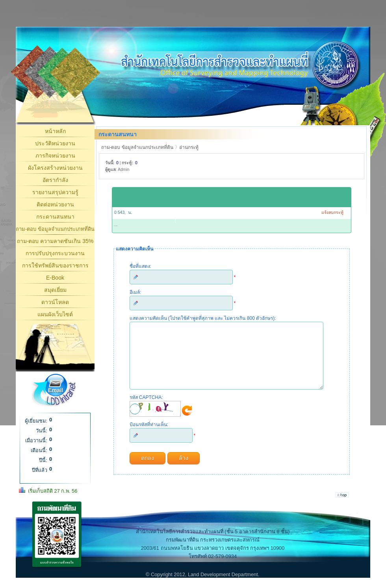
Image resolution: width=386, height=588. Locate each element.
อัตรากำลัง (55, 180)
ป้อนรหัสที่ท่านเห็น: (149, 436)
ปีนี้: (43, 460)
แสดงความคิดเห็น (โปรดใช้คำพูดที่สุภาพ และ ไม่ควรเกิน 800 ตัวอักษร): (203, 318)
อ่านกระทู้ (189, 147)
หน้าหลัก (55, 131)
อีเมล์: (135, 292)
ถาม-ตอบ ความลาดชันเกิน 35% (55, 241)
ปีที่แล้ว (40, 470)
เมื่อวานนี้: (36, 441)
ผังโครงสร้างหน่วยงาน (55, 168)
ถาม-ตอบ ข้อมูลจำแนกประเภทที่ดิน (55, 229)
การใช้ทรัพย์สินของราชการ (55, 265)
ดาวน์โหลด (55, 302)
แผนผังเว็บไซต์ (55, 314)
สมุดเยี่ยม (55, 290)
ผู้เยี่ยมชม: (36, 421)
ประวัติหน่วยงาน (55, 143)
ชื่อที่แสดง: (140, 266)
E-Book (55, 278)
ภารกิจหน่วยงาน (55, 156)
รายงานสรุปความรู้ (55, 192)
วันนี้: (42, 431)
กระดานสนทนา (55, 217)
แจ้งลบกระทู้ (332, 212)
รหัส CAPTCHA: (146, 409)
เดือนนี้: (39, 450)
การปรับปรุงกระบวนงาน (55, 253)
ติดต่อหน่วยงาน (55, 204)
